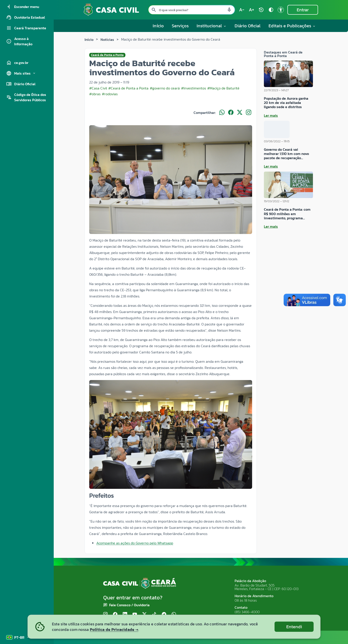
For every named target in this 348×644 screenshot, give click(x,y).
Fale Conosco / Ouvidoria (129, 605)
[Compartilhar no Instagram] (249, 113)
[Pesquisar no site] (192, 10)
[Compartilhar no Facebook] (231, 113)
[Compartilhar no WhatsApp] (222, 113)
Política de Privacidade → (114, 629)
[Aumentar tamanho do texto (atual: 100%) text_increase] (251, 10)
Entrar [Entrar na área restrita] (303, 10)
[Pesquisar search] (154, 10)
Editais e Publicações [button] (292, 26)
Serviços (180, 26)
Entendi (294, 627)
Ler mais (271, 115)
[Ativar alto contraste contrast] (271, 10)
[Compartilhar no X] (240, 113)
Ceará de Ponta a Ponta (107, 55)
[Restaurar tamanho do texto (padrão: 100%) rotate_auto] (261, 10)
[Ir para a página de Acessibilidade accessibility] (281, 10)
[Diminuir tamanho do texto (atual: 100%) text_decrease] (242, 10)
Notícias (107, 40)
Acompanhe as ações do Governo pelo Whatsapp (135, 543)
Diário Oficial (248, 26)
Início (158, 26)
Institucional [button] (212, 26)
